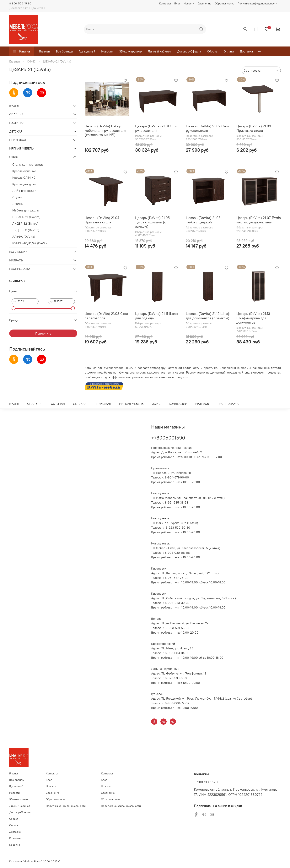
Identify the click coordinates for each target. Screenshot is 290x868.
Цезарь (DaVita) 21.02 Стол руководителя (207, 128)
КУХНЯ (14, 106)
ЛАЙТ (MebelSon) (25, 191)
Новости (189, 3)
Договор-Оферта (189, 51)
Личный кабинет (159, 51)
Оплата (229, 51)
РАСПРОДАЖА (20, 269)
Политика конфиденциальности (257, 3)
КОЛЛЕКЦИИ (18, 252)
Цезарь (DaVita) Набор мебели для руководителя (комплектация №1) (105, 130)
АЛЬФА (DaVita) (24, 237)
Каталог (21, 51)
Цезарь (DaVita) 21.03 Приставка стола (254, 128)
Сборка (212, 51)
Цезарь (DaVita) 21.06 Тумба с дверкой (203, 220)
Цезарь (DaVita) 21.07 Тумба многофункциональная (259, 220)
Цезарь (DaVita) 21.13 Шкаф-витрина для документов (253, 318)
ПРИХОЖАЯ (18, 140)
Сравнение (204, 3)
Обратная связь (224, 3)
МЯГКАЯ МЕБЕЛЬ (21, 148)
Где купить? (87, 51)
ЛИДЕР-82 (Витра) (25, 223)
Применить (43, 333)
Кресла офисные (24, 171)
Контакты (165, 3)
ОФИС (31, 61)
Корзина (15, 845)
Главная (44, 51)
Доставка (246, 51)
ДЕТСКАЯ (16, 131)
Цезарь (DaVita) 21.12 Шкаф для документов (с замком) (208, 316)
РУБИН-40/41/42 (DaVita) (30, 243)
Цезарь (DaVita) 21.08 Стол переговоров (106, 316)
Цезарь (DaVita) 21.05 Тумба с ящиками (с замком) (152, 222)
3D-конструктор (130, 51)
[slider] (13, 308)
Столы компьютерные (28, 164)
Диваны (18, 204)
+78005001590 (168, 438)
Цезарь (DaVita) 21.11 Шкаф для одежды (157, 316)
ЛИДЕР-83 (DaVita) (26, 230)
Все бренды (64, 51)
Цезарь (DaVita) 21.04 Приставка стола (102, 220)
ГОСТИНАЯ (17, 123)
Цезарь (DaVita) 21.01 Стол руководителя (156, 128)
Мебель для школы (26, 210)
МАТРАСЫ (16, 260)
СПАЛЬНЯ (16, 114)
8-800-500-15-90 (20, 3)
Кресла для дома (24, 184)
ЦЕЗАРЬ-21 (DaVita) (26, 217)
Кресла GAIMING (24, 177)
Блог (177, 3)
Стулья (17, 197)
